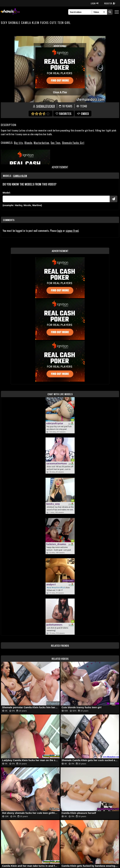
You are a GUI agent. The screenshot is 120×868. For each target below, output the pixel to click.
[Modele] (56, 199)
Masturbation (41, 143)
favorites (64, 114)
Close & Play (60, 92)
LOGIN (95, 3)
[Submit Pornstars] (114, 199)
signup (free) (72, 231)
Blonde (28, 143)
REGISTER (110, 3)
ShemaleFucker (46, 106)
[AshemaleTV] (10, 12)
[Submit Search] (110, 12)
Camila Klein (20, 176)
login (60, 231)
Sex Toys (56, 143)
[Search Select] (99, 12)
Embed (83, 114)
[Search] (81, 12)
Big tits (18, 143)
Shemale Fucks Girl (73, 143)
